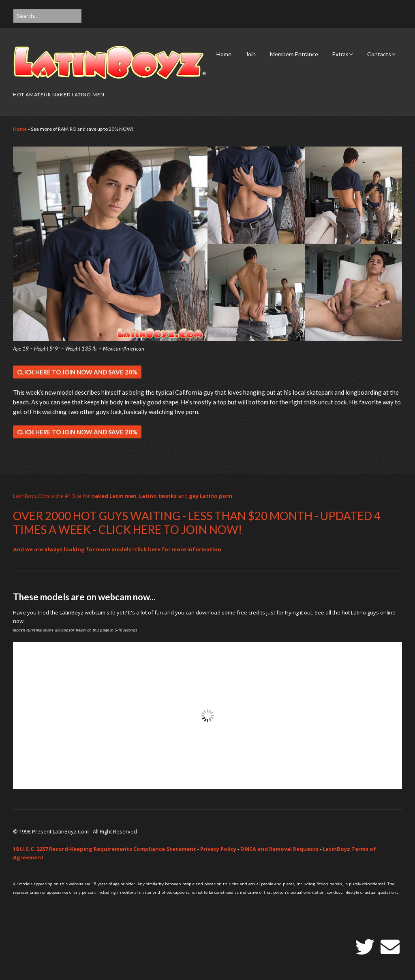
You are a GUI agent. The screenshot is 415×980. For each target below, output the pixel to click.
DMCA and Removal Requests (279, 849)
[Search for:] (47, 16)
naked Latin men (114, 496)
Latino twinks (158, 496)
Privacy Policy (218, 849)
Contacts (379, 54)
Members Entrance (294, 54)
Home (224, 54)
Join (251, 54)
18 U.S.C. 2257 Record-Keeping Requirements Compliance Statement (105, 849)
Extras (340, 54)
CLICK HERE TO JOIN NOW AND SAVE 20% (77, 372)
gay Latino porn (211, 496)
